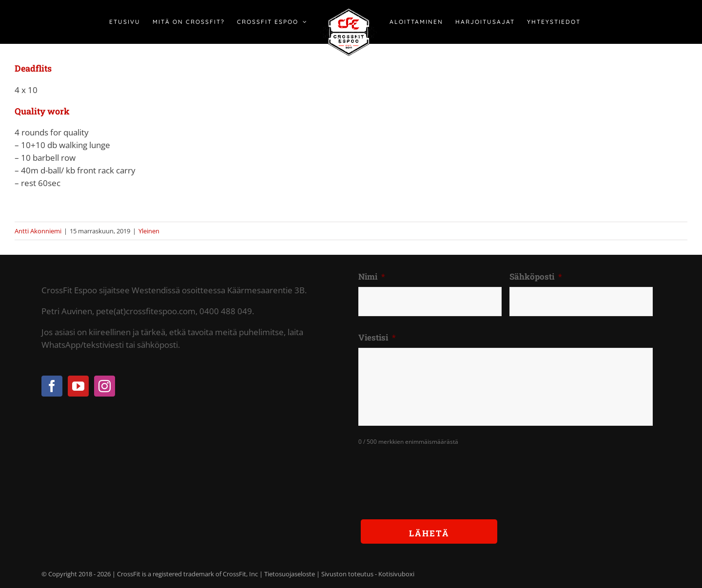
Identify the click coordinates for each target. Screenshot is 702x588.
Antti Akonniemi (38, 231)
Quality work (42, 111)
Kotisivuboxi (396, 574)
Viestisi (377, 338)
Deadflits (33, 68)
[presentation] (432, 475)
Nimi (372, 277)
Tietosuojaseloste (290, 574)
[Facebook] (52, 386)
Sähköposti (536, 277)
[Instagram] (105, 386)
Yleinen (149, 231)
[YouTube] (78, 386)
